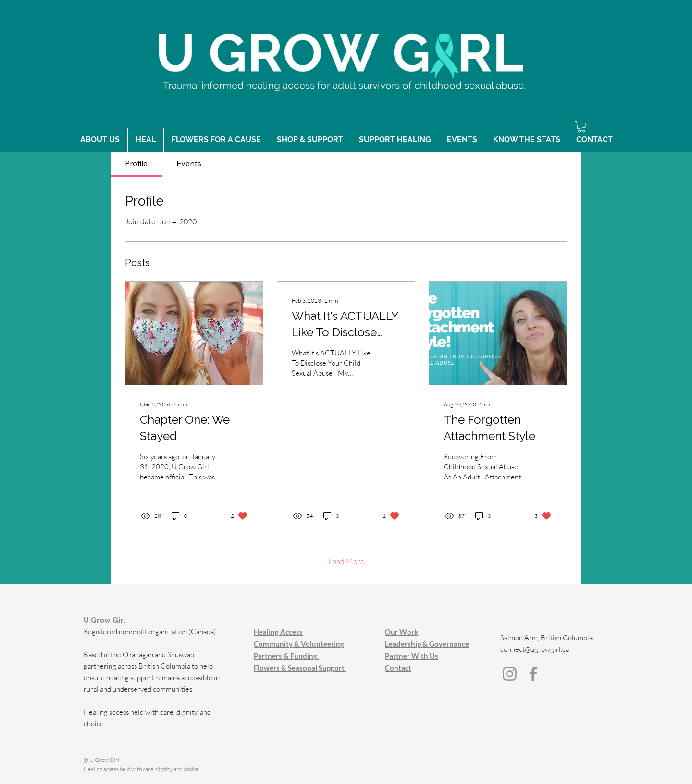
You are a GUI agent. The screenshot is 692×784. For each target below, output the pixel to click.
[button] (581, 127)
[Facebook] (533, 674)
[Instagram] (510, 674)
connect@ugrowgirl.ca (535, 649)
